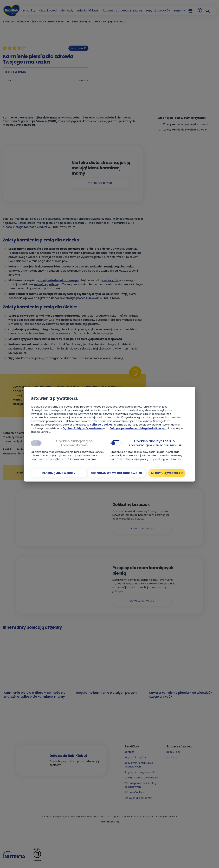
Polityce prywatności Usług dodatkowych (138, 428)
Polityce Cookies (101, 425)
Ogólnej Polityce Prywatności (83, 428)
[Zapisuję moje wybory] (59, 473)
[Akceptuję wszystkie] (167, 473)
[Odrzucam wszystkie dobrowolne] (117, 473)
